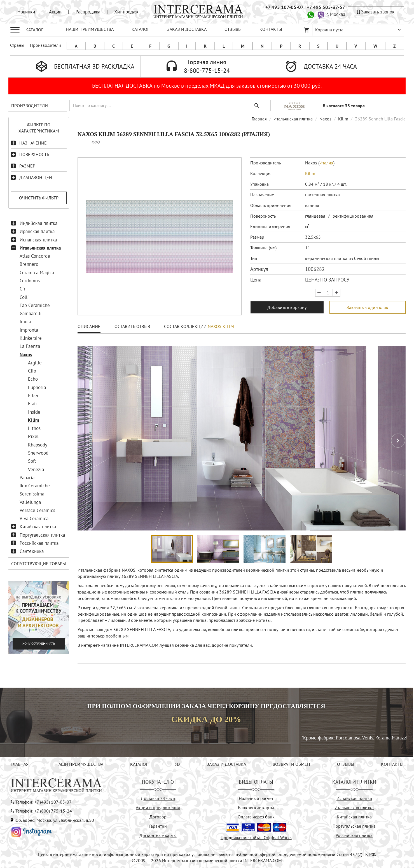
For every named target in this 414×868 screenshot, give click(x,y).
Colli (24, 297)
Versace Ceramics (37, 510)
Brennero (29, 264)
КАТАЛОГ (140, 29)
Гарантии (158, 826)
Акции (55, 12)
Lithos (34, 428)
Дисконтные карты (158, 835)
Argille (35, 363)
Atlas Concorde (35, 256)
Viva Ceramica (34, 518)
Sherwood (38, 453)
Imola (25, 322)
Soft (32, 461)
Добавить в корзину (287, 307)
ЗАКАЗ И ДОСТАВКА (187, 29)
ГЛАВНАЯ (20, 764)
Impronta (29, 330)
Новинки (26, 12)
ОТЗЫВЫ (233, 29)
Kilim (34, 420)
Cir (23, 289)
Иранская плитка (37, 231)
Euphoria (37, 387)
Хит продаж (126, 12)
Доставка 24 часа (158, 798)
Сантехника (32, 551)
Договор (158, 817)
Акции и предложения (158, 808)
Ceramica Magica (37, 273)
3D (177, 764)
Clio (32, 371)
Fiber (33, 395)
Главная (259, 119)
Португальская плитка (42, 535)
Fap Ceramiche (35, 305)
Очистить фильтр (39, 198)
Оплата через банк (256, 817)
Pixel (33, 436)
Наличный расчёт (256, 798)
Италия (326, 163)
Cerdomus (30, 281)
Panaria (27, 478)
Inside (34, 412)
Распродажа (88, 12)
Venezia (36, 469)
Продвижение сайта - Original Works (256, 837)
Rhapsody (38, 445)
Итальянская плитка (40, 248)
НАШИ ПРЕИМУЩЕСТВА (90, 29)
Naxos (26, 355)
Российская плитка (39, 543)
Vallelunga (30, 502)
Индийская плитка (38, 223)
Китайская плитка (38, 527)
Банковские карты (256, 808)
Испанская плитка (38, 240)
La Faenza (30, 346)
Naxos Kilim (221, 326)
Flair (33, 404)
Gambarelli (31, 313)
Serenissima (32, 494)
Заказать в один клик (367, 307)
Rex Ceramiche (35, 486)
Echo (33, 379)
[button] (398, 441)
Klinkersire (31, 338)
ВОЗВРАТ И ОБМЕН (291, 764)
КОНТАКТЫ (271, 29)
